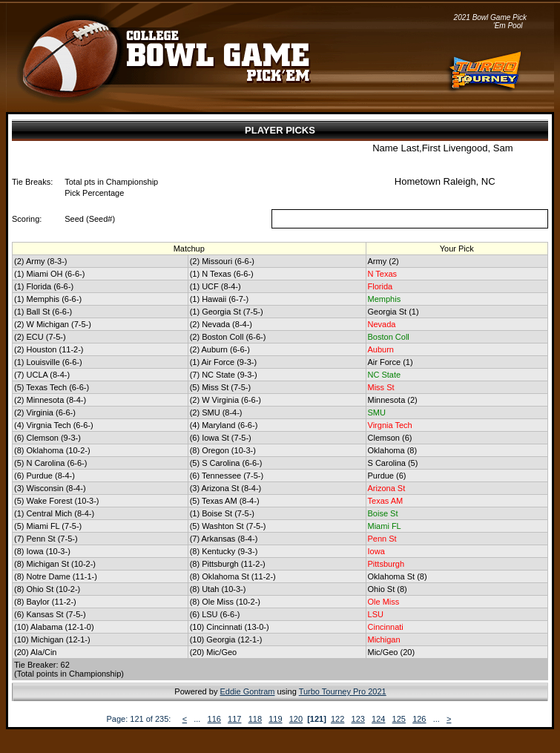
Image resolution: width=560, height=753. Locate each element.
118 (255, 719)
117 (234, 719)
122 (337, 719)
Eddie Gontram (247, 691)
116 (214, 719)
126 (419, 719)
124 (378, 719)
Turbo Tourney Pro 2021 (343, 691)
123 (358, 719)
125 (399, 719)
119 (275, 719)
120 (296, 719)
